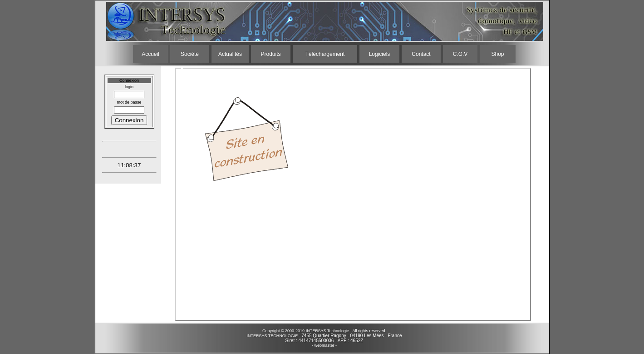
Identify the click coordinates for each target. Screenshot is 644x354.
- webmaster (323, 345)
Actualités (230, 54)
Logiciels (380, 54)
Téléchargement (325, 54)
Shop (497, 54)
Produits (270, 54)
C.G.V (460, 54)
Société (190, 54)
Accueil (150, 54)
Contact (421, 54)
